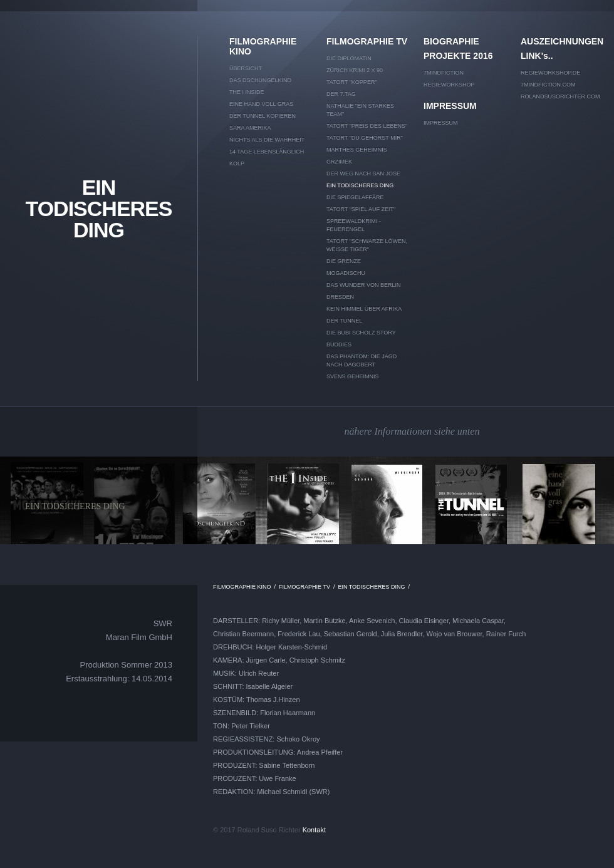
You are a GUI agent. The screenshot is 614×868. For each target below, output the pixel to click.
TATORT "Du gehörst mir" (365, 138)
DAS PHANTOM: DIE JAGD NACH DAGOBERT (362, 360)
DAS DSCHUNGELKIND (260, 80)
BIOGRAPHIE (451, 41)
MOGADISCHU (346, 273)
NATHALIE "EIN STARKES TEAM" (360, 110)
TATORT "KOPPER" (352, 82)
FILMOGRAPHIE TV (367, 41)
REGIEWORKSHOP (449, 85)
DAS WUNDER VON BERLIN (364, 285)
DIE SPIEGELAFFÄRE (355, 197)
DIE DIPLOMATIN (349, 58)
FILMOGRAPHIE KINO (263, 46)
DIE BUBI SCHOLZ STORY (361, 333)
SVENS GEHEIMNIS (353, 376)
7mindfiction (444, 73)
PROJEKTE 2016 (458, 56)
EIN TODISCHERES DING (99, 209)
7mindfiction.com (548, 85)
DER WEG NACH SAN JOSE (363, 173)
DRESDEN (340, 297)
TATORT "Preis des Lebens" (367, 126)
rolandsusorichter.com (560, 96)
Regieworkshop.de (550, 73)
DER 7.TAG (341, 94)
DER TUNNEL (344, 321)
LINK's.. (537, 56)
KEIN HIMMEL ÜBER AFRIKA (364, 309)
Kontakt (314, 830)
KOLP (237, 163)
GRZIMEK (339, 162)
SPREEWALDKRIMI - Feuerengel (354, 225)
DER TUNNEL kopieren (263, 116)
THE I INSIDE (247, 92)
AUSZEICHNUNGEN (561, 41)
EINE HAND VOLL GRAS (261, 104)
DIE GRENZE (344, 261)
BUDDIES (339, 344)
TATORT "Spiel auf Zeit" (361, 209)
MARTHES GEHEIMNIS (357, 150)
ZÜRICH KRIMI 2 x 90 (355, 70)
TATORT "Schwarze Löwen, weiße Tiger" (367, 245)
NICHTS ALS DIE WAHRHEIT (267, 140)
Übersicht (246, 68)
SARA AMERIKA (250, 128)
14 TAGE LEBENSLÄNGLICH (267, 152)
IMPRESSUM (450, 106)
